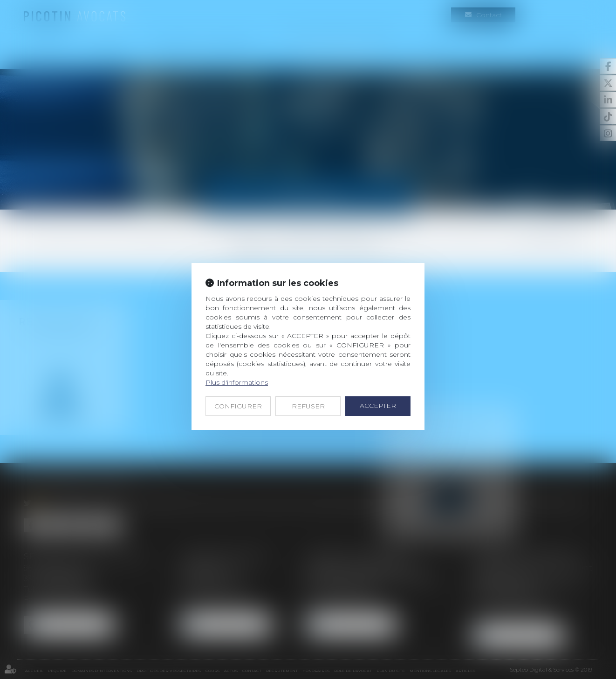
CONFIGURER (238, 406)
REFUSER (308, 406)
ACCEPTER (378, 406)
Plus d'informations (237, 382)
